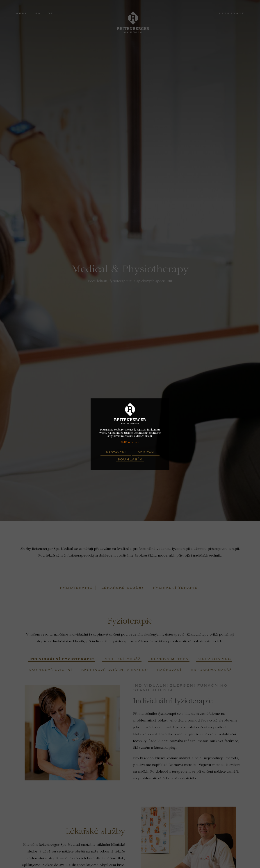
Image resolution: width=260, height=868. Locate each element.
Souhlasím (130, 459)
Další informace (130, 442)
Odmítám (146, 452)
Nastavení (116, 452)
